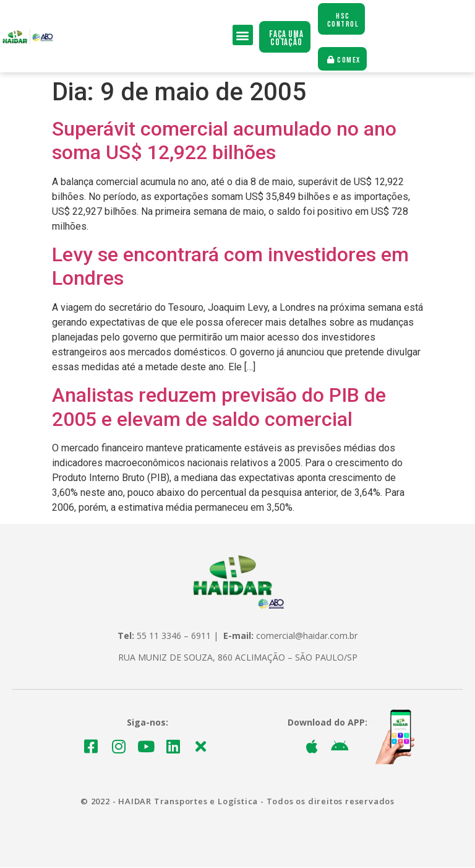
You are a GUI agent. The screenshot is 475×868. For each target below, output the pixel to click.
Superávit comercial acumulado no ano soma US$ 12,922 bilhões (224, 141)
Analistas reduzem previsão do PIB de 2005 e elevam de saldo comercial (219, 407)
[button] (243, 36)
